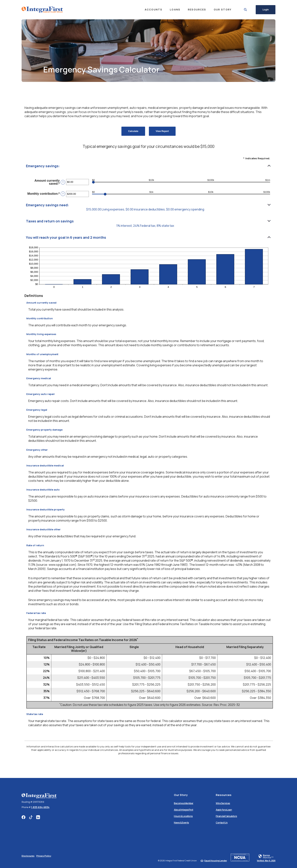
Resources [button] (196, 9)
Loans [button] (174, 9)
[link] (266, 858)
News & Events (181, 823)
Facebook (23, 817)
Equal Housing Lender (216, 861)
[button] (148, 166)
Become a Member (184, 803)
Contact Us (222, 823)
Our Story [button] (221, 9)
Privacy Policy (44, 856)
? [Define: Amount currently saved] (63, 182)
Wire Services (223, 803)
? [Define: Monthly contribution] (63, 194)
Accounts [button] (152, 9)
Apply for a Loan (224, 810)
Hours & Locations (183, 816)
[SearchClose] (244, 10)
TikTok (31, 817)
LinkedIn (38, 817)
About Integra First (184, 810)
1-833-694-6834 (40, 807)
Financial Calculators (226, 816)
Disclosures (28, 856)
